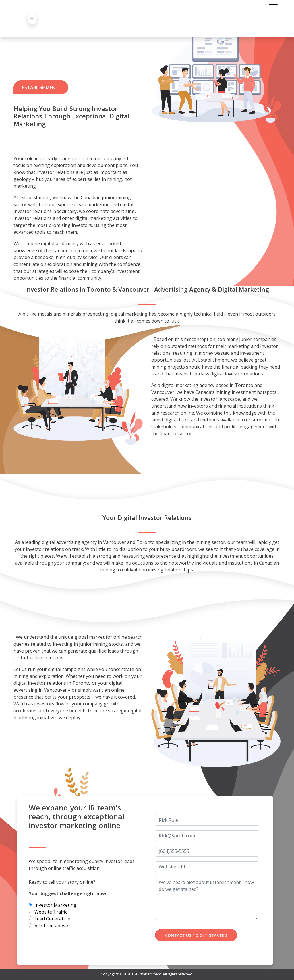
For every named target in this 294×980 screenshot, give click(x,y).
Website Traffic (51, 912)
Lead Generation (52, 919)
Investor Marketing (55, 905)
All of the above (51, 926)
